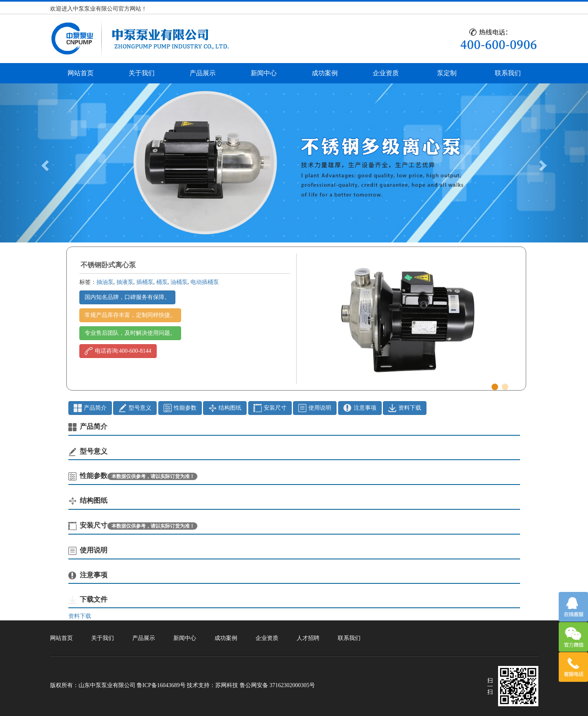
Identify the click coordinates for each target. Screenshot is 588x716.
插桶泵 (145, 282)
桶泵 (162, 282)
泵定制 (447, 73)
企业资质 (386, 73)
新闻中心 (264, 73)
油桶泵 (179, 282)
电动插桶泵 (205, 282)
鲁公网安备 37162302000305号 (278, 685)
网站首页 (81, 73)
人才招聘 (308, 638)
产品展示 (203, 73)
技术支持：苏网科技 (212, 685)
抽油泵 (105, 282)
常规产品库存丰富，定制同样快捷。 (130, 315)
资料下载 (80, 616)
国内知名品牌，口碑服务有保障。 (127, 297)
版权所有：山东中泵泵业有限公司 (93, 685)
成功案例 (325, 73)
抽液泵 (125, 282)
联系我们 (508, 73)
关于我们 (142, 73)
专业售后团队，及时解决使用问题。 (130, 333)
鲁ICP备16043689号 (161, 685)
